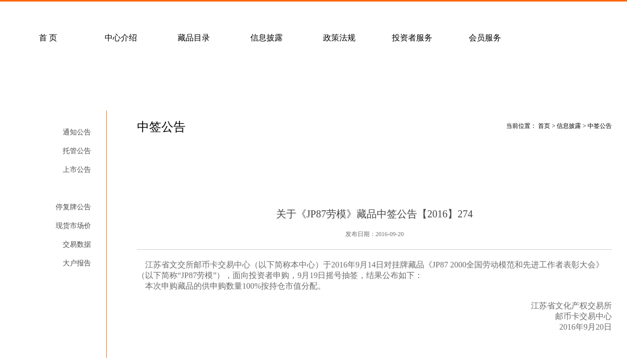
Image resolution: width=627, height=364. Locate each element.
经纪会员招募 (214, 13)
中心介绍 (121, 38)
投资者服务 (412, 38)
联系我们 (287, 13)
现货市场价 (73, 226)
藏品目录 (194, 38)
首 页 (48, 38)
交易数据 (77, 244)
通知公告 (77, 132)
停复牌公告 (73, 207)
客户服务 (141, 13)
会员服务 (485, 38)
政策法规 (339, 38)
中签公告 (77, 188)
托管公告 (77, 151)
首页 (544, 126)
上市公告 (77, 170)
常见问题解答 (68, 13)
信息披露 (266, 38)
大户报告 (77, 263)
